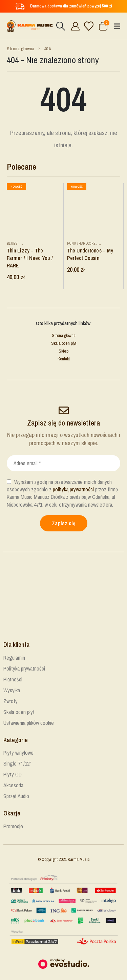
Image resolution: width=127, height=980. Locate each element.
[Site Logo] (30, 26)
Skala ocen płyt (64, 343)
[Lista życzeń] (89, 26)
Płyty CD (13, 774)
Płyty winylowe (18, 753)
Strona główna (64, 335)
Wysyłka (12, 690)
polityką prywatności (73, 489)
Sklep (63, 351)
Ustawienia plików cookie (29, 723)
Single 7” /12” (17, 764)
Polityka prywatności (24, 668)
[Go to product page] (33, 210)
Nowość (16, 186)
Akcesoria (13, 785)
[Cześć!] (74, 26)
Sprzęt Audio (16, 796)
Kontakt (64, 359)
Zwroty (10, 701)
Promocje (13, 826)
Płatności (13, 679)
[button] (60, 26)
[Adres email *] (63, 463)
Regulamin (14, 658)
